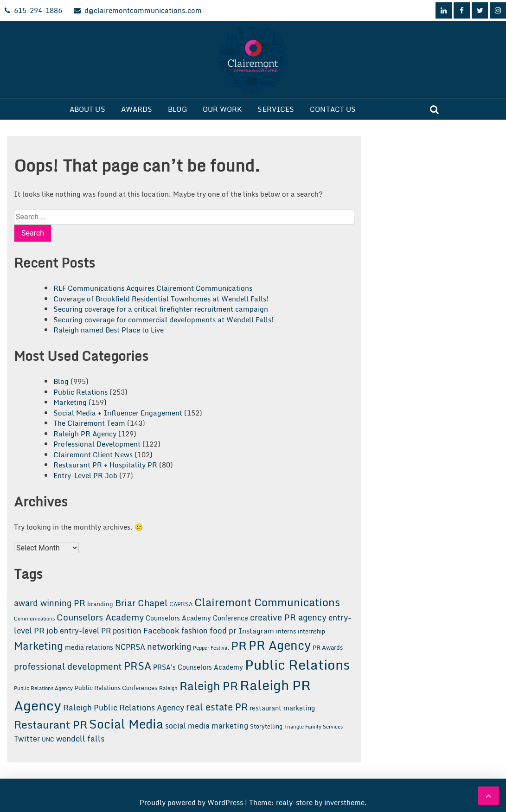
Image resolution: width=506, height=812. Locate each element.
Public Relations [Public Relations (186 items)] (297, 665)
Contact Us (333, 109)
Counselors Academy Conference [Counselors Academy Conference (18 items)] (197, 618)
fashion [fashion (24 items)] (195, 631)
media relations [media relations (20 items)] (89, 647)
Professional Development (97, 444)
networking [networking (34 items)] (169, 647)
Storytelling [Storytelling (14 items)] (266, 726)
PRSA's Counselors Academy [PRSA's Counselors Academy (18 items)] (198, 667)
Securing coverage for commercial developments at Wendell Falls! (164, 320)
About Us (87, 109)
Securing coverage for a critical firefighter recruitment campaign (161, 309)
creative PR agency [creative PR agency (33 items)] (288, 617)
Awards (137, 109)
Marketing (70, 402)
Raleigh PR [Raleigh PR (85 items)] (209, 686)
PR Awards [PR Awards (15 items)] (328, 647)
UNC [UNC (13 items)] (48, 739)
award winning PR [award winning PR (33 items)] (50, 603)
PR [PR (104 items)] (239, 645)
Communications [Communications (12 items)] (34, 619)
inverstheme (344, 802)
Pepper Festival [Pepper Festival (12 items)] (211, 648)
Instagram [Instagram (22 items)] (256, 631)
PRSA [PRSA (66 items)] (138, 666)
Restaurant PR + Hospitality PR (105, 465)
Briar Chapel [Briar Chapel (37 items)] (141, 603)
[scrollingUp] (488, 796)
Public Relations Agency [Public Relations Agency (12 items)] (43, 688)
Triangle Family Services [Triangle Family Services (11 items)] (314, 727)
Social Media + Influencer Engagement (118, 413)
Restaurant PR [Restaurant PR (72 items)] (51, 724)
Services (276, 109)
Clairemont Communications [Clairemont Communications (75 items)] (267, 602)
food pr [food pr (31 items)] (223, 630)
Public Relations (80, 392)
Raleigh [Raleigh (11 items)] (168, 688)
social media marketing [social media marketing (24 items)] (207, 726)
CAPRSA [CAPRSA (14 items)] (181, 604)
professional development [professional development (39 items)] (68, 666)
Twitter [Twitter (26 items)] (27, 739)
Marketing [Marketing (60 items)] (38, 646)
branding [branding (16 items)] (100, 604)
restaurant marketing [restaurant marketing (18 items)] (282, 708)
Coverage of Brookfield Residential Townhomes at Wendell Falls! (161, 299)
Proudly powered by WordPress (192, 802)
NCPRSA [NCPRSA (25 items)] (130, 647)
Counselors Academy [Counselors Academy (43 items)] (100, 617)
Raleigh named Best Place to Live (109, 330)
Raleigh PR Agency (85, 434)
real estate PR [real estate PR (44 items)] (217, 707)
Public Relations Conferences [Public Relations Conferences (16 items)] (116, 688)
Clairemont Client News (93, 454)
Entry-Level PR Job (85, 475)
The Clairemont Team (89, 423)
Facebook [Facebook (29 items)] (161, 630)
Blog (177, 109)
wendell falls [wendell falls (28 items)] (80, 738)
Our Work (222, 109)
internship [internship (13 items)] (311, 631)
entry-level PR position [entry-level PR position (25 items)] (101, 631)
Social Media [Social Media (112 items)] (126, 724)
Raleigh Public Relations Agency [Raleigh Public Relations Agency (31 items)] (124, 707)
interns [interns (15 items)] (286, 631)
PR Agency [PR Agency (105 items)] (280, 645)
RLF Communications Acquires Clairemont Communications (153, 288)
